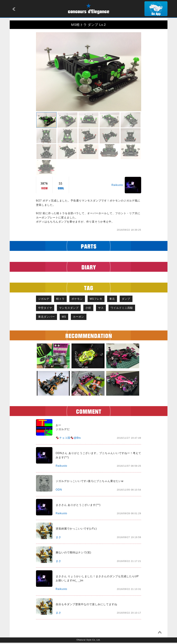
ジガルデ (44, 299)
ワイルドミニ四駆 (50, 318)
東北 (116, 299)
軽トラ (62, 299)
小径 (91, 309)
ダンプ (131, 299)
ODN (59, 491)
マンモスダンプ (70, 309)
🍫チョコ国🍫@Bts (68, 439)
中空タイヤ (46, 309)
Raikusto (117, 185)
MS (96, 318)
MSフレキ (99, 299)
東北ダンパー (77, 318)
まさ (59, 539)
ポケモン (80, 299)
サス (104, 309)
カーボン (111, 318)
